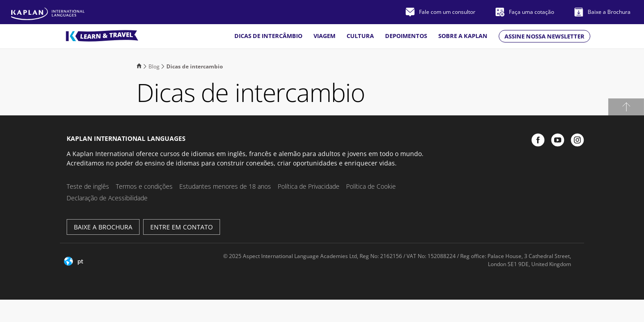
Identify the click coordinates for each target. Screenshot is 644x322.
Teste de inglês (88, 186)
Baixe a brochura (103, 227)
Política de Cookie (371, 186)
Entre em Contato (182, 227)
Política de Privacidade (309, 186)
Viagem (324, 36)
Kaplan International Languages (126, 138)
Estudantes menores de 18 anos (225, 186)
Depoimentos (406, 36)
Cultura (360, 36)
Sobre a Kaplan (463, 36)
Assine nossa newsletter (544, 36)
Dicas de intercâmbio (268, 36)
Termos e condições (144, 186)
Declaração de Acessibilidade (107, 198)
